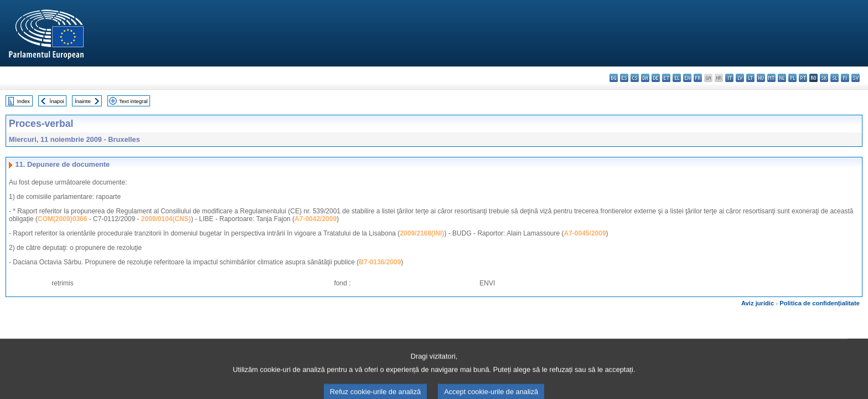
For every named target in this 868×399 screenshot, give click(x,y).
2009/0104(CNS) (166, 219)
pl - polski (792, 78)
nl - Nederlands (782, 78)
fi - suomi (845, 78)
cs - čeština (635, 78)
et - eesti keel (666, 78)
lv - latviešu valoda (740, 78)
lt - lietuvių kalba (750, 78)
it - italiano (729, 78)
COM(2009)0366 (62, 219)
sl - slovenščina (835, 78)
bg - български (614, 78)
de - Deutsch (656, 78)
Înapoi (57, 101)
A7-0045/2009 (585, 233)
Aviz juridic (758, 303)
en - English (687, 78)
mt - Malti (771, 78)
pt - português (803, 78)
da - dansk (645, 78)
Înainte (83, 101)
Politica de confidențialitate (820, 303)
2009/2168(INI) (422, 233)
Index (24, 101)
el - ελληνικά (677, 78)
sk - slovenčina (824, 78)
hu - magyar (761, 78)
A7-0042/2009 (316, 219)
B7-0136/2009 (380, 262)
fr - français (698, 78)
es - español (624, 78)
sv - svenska (856, 78)
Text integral (133, 101)
